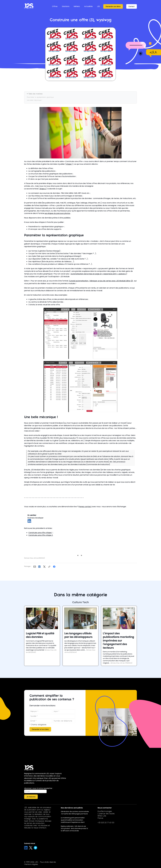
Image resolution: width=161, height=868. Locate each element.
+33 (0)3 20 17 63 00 (106, 823)
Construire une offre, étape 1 (40, 533)
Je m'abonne (31, 797)
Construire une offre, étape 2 (41, 535)
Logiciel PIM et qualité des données (40, 635)
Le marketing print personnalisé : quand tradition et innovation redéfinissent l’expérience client (73, 820)
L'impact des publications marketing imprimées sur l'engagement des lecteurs (118, 641)
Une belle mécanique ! (34, 100)
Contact (132, 6)
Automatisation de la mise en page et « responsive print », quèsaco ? (99, 274)
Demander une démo (113, 6)
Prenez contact (85, 507)
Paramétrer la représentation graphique (40, 97)
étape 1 (69, 164)
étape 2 (43, 189)
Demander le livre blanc (40, 729)
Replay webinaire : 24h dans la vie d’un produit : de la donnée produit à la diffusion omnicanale (74, 828)
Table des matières (35, 94)
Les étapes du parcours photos (57, 213)
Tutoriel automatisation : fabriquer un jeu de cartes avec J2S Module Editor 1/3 (101, 281)
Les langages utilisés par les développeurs (78, 635)
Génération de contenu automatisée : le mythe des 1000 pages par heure (75, 813)
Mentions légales (31, 864)
